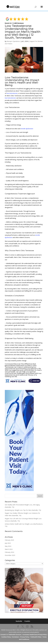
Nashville (19, 618)
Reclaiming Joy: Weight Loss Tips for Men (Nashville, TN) (23, 507)
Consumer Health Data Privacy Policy (35, 632)
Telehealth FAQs (36, 634)
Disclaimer (15, 634)
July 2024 (8, 540)
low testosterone (12, 90)
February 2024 (9, 549)
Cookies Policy (6, 634)
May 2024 (8, 543)
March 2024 (9, 546)
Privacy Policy (25, 634)
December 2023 (10, 552)
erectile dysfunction (27, 126)
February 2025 (9, 537)
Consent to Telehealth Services (11, 632)
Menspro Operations (13, 38)
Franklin (27, 618)
